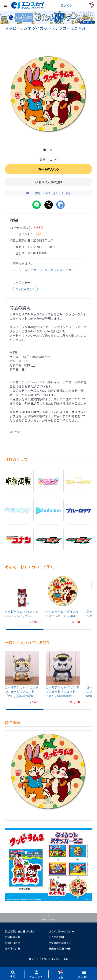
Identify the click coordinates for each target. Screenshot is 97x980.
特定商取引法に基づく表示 (20, 932)
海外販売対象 (12, 949)
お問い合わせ (12, 943)
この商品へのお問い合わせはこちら (49, 193)
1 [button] (45, 151)
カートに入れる (49, 169)
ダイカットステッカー (59, 270)
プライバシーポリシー (61, 932)
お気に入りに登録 (48, 182)
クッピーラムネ (25, 290)
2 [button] (52, 151)
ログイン (67, 5)
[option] (49, 97)
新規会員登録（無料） (61, 949)
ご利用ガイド (12, 937)
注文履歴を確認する (60, 943)
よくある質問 (56, 937)
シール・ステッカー (26, 270)
